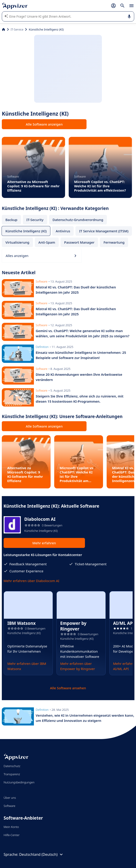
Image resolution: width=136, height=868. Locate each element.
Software (9, 806)
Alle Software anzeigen (44, 124)
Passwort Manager (79, 242)
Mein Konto (11, 827)
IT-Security (35, 220)
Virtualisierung (17, 242)
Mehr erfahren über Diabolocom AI (32, 581)
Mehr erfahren (44, 543)
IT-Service (17, 29)
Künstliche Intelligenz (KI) (26, 231)
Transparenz (12, 774)
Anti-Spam (47, 242)
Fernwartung (114, 242)
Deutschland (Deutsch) (42, 854)
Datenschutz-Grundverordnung (78, 220)
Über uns (10, 798)
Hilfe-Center (12, 835)
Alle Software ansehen (68, 688)
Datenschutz (12, 766)
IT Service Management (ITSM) (104, 231)
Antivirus (63, 231)
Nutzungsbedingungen (19, 782)
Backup (11, 220)
